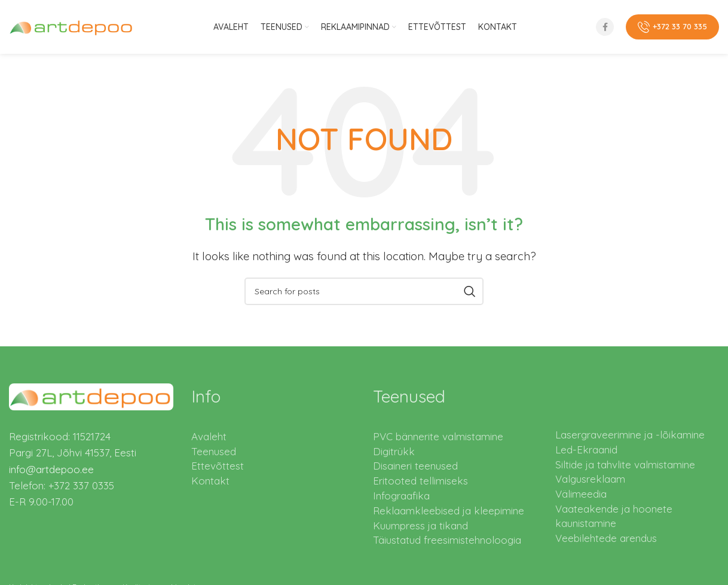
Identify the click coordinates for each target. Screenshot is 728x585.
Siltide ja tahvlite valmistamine (625, 464)
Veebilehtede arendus (606, 538)
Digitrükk (394, 451)
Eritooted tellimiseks (420, 481)
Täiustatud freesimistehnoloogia (447, 540)
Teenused (214, 451)
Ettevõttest (218, 466)
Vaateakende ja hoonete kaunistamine (614, 516)
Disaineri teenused (415, 466)
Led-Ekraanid (586, 450)
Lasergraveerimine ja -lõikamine (630, 435)
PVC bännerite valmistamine (438, 436)
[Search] (364, 291)
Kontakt (210, 481)
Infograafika (401, 496)
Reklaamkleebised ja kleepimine (449, 511)
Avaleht (209, 436)
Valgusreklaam (590, 479)
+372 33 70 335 (672, 27)
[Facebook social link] (605, 27)
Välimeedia (581, 494)
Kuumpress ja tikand (420, 525)
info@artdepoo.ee (51, 469)
